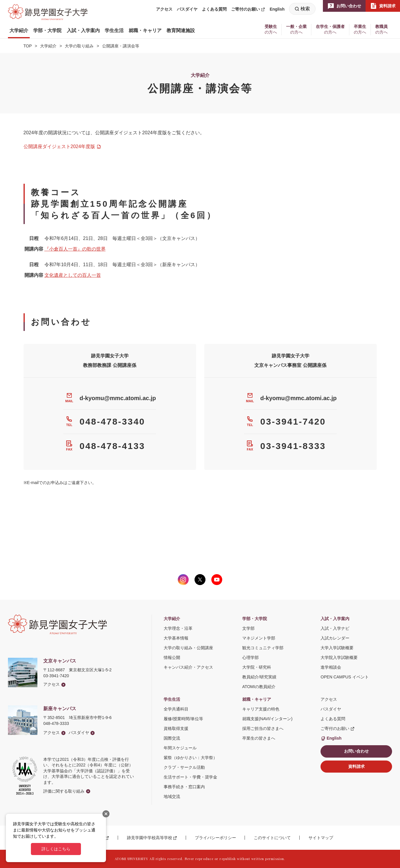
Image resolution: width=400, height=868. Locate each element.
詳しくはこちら (56, 849)
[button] (19, 31)
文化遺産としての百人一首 (73, 275)
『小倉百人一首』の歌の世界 (75, 249)
